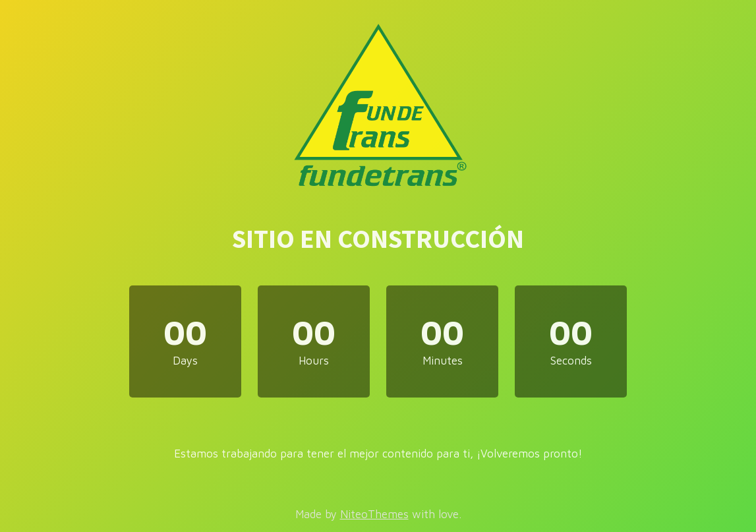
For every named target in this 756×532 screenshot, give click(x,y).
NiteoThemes (374, 514)
